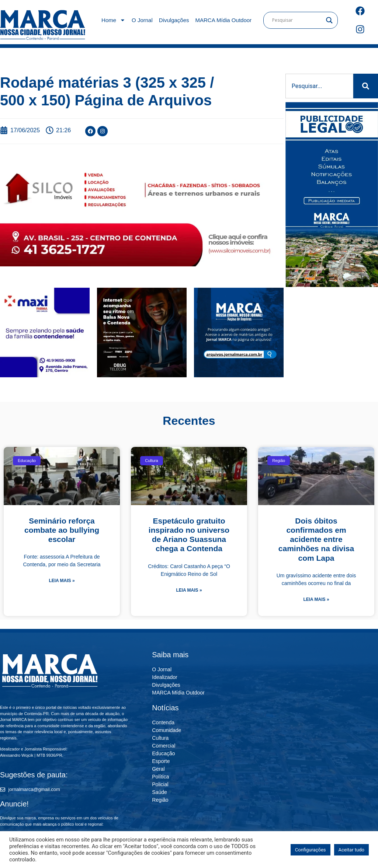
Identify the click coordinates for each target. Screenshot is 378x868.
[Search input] (297, 20)
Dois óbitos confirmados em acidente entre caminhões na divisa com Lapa (316, 539)
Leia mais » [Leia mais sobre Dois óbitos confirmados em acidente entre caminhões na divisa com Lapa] (316, 599)
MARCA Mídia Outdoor (224, 20)
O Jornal (142, 20)
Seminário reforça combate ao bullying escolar (62, 530)
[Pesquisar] (366, 86)
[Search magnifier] (329, 20)
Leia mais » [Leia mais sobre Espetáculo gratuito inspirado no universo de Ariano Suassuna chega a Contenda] (189, 590)
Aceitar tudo (351, 850)
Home (113, 20)
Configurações (311, 850)
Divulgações (174, 20)
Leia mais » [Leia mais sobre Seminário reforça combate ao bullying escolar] (62, 581)
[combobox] (319, 86)
